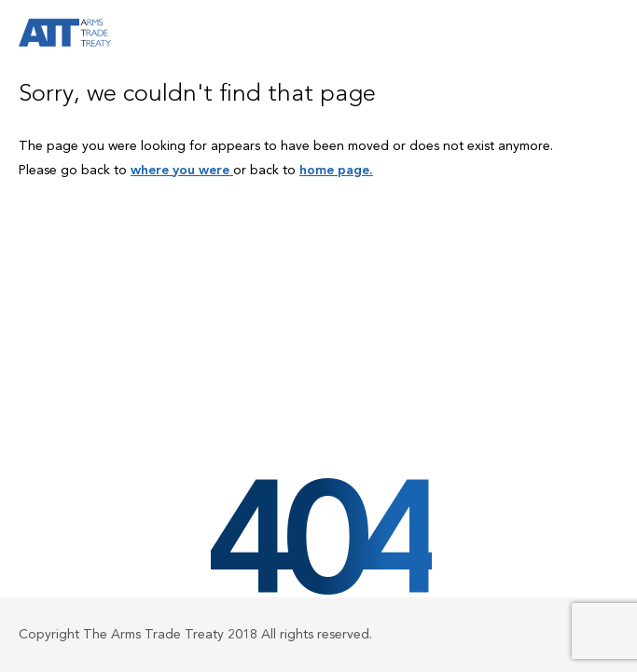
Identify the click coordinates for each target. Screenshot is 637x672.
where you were (182, 171)
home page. (336, 171)
